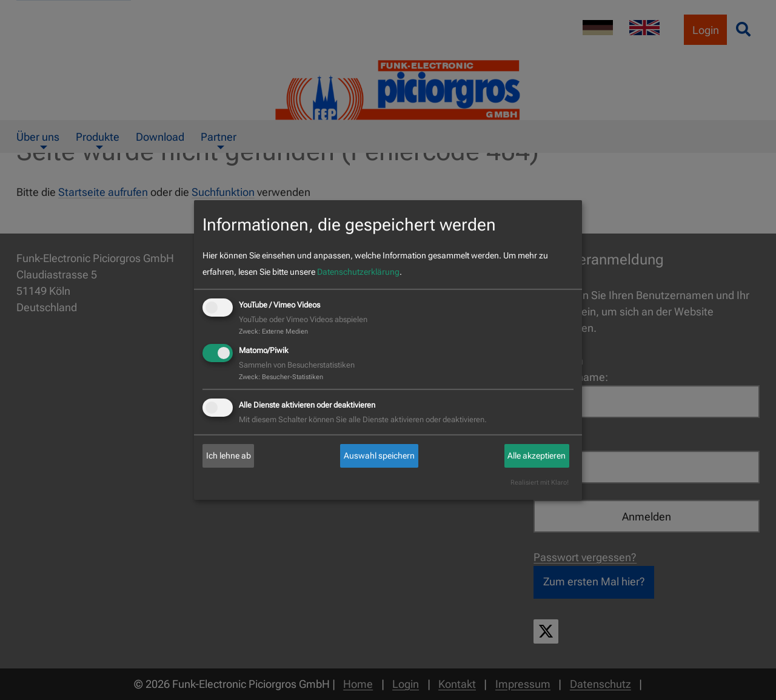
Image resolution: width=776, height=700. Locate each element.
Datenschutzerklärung (358, 272)
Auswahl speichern (379, 456)
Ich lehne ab (229, 456)
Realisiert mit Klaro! (540, 483)
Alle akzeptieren (537, 456)
